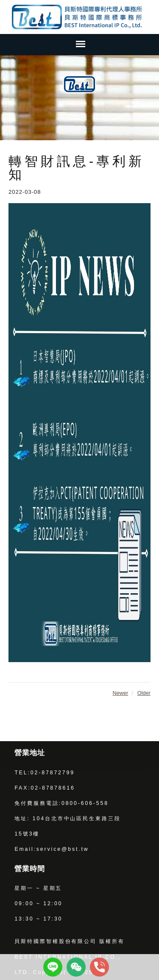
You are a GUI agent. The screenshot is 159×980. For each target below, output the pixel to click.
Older (144, 693)
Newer (120, 693)
